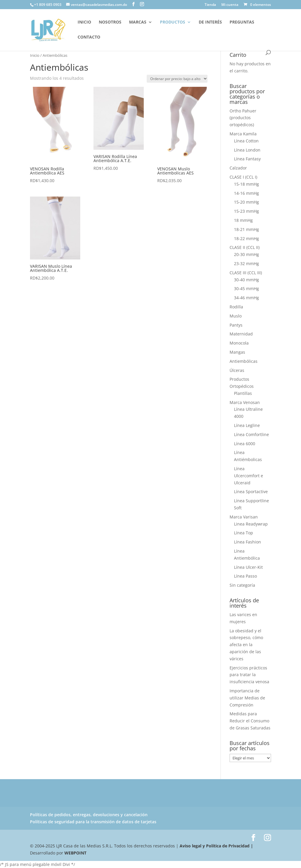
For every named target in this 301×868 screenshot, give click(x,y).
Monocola (239, 343)
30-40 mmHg (246, 280)
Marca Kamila (243, 134)
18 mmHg (243, 220)
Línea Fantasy (247, 159)
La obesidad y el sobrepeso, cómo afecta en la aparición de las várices (246, 645)
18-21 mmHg (246, 229)
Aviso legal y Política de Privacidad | (216, 846)
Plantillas (243, 393)
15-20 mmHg (246, 202)
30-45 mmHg (246, 288)
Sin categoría (242, 585)
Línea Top (244, 533)
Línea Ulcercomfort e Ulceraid (249, 476)
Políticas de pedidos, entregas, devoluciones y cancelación (89, 815)
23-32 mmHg (246, 263)
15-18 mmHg (246, 184)
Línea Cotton (246, 141)
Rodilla (236, 307)
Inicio (84, 22)
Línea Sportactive (251, 492)
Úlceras (237, 370)
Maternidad (241, 334)
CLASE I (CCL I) (243, 177)
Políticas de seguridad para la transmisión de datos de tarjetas (93, 822)
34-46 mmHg (246, 298)
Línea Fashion (248, 542)
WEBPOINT (75, 853)
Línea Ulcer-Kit (248, 567)
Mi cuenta (230, 5)
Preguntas (242, 22)
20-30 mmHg (246, 254)
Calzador (238, 168)
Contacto (89, 37)
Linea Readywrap (251, 524)
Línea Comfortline (251, 434)
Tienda (210, 5)
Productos (173, 22)
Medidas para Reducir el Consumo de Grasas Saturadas (250, 721)
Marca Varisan (244, 517)
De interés (210, 22)
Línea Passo (245, 576)
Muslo (236, 316)
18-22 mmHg (246, 238)
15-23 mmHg (246, 211)
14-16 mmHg (246, 193)
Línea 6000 (245, 444)
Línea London (247, 150)
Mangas (237, 352)
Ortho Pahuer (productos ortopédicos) (243, 118)
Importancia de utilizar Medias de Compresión (247, 698)
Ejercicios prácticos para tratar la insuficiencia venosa (249, 675)
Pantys (236, 325)
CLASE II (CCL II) (245, 247)
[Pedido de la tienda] (177, 79)
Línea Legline (247, 425)
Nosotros (110, 22)
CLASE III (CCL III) (246, 273)
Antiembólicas (244, 361)
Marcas (138, 22)
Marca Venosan (245, 402)
